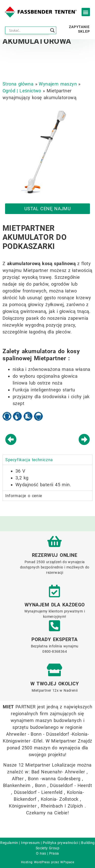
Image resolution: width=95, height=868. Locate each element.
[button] (86, 12)
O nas (41, 853)
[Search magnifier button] (52, 30)
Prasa (54, 853)
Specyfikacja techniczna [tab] (29, 460)
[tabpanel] (48, 478)
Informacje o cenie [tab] (24, 496)
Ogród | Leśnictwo (22, 91)
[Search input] (28, 30)
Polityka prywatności (60, 843)
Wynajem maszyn (58, 84)
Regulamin (9, 843)
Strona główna (18, 84)
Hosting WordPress (35, 862)
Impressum (30, 843)
